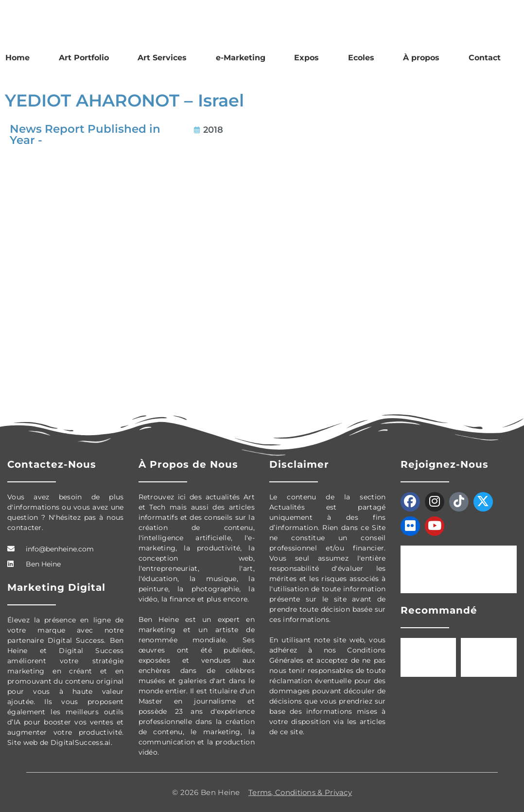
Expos (306, 58)
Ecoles (361, 58)
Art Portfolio (84, 58)
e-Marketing (241, 58)
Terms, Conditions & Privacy (300, 792)
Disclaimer (299, 464)
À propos (421, 58)
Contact (485, 58)
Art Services (162, 58)
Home (17, 58)
